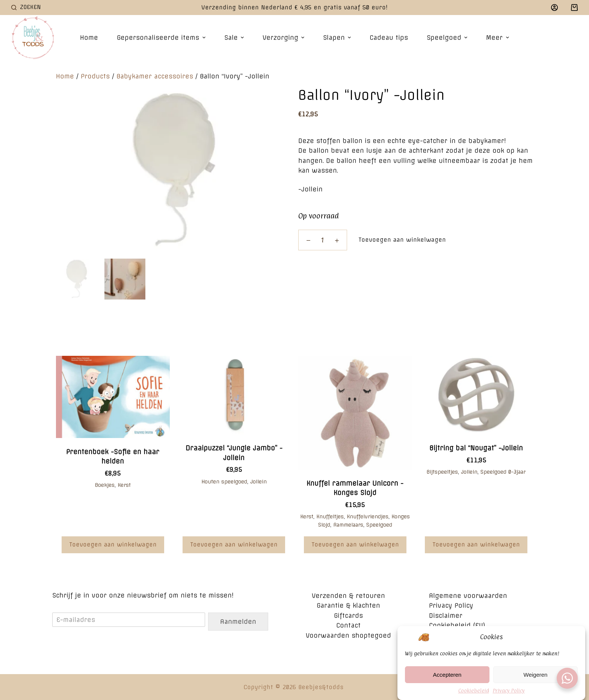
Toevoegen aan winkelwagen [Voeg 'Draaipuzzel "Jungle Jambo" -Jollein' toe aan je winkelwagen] (234, 544)
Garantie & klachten (348, 605)
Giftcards (348, 616)
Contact (348, 625)
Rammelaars (348, 525)
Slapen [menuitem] (338, 38)
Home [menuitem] (89, 38)
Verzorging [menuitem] (284, 38)
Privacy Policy (509, 692)
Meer (498, 38)
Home (65, 76)
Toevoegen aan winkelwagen (402, 240)
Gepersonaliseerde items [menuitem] (162, 38)
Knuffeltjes (330, 516)
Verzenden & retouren (348, 596)
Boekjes (105, 485)
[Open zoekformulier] (26, 7)
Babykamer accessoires (155, 76)
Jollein (258, 482)
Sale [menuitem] (235, 38)
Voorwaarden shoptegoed (348, 635)
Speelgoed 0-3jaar (503, 472)
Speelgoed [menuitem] (448, 38)
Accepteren (447, 676)
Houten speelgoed (224, 482)
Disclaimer (446, 616)
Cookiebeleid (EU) (457, 625)
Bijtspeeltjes (442, 472)
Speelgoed (379, 525)
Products (95, 76)
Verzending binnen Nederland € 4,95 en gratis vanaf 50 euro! (294, 7)
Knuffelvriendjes (368, 516)
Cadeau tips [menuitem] (389, 38)
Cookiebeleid (474, 692)
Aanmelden (238, 622)
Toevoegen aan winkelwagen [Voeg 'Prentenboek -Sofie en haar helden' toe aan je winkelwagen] (113, 544)
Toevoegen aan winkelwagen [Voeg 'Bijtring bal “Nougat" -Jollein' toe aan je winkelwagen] (476, 544)
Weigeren (536, 676)
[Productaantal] (323, 240)
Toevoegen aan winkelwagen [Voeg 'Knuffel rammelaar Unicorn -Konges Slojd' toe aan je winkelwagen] (355, 544)
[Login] (554, 8)
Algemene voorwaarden (468, 596)
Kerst (124, 485)
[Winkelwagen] (574, 8)
